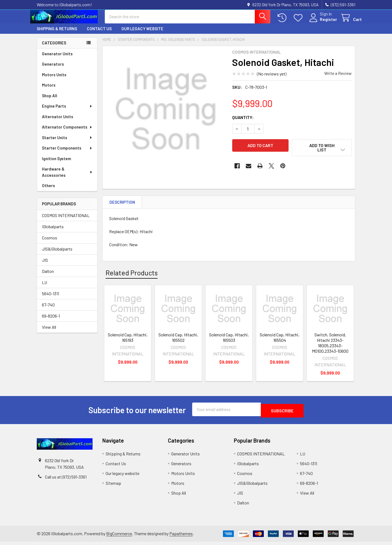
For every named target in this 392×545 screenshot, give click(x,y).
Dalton (48, 276)
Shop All (50, 101)
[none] (166, 114)
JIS (45, 265)
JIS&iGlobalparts (57, 254)
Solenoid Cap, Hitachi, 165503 (229, 342)
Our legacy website (142, 34)
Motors (49, 90)
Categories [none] (54, 48)
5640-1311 (50, 298)
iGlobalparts (53, 231)
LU (45, 287)
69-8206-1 (51, 321)
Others (48, 190)
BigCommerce (119, 537)
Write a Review (338, 78)
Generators (53, 69)
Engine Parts (67, 111)
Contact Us (99, 34)
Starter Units (67, 142)
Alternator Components (67, 132)
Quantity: (243, 122)
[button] (322, 152)
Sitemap (113, 487)
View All (49, 332)
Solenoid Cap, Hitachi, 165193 (128, 342)
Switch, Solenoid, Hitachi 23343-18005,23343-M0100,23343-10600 (330, 348)
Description (122, 207)
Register (322, 22)
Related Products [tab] (132, 278)
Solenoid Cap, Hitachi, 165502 (178, 342)
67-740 (48, 310)
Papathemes (181, 537)
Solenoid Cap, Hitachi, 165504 (280, 342)
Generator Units (57, 59)
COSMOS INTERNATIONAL (66, 220)
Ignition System (56, 163)
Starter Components (67, 153)
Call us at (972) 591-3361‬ (66, 480)
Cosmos (50, 243)
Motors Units (54, 80)
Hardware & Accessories (67, 177)
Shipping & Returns (57, 34)
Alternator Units (58, 121)
